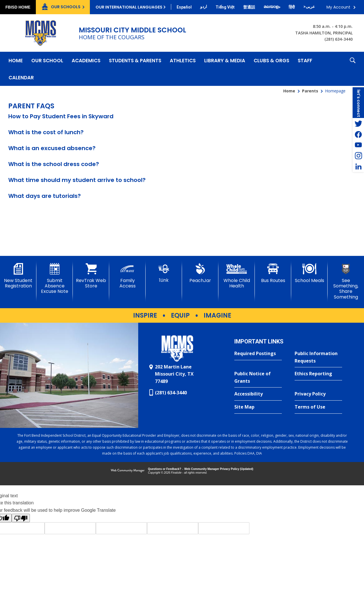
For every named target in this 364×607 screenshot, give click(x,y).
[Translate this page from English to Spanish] (184, 7)
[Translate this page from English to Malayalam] (272, 7)
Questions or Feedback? (165, 469)
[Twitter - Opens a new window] (358, 123)
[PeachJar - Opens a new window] (200, 273)
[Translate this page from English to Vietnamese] (225, 7)
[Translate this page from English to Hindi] (292, 7)
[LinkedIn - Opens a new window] (358, 167)
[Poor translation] (21, 518)
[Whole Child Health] (237, 276)
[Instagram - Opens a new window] (358, 156)
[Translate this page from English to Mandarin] (249, 7)
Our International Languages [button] (129, 7)
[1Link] (164, 273)
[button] (353, 69)
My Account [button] (338, 7)
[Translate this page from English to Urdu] (204, 7)
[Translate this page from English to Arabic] (309, 7)
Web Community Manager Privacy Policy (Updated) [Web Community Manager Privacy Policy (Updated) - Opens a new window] (219, 469)
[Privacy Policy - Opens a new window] (318, 394)
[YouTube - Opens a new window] (358, 145)
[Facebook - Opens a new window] (358, 134)
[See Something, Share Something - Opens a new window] (346, 281)
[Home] (16, 60)
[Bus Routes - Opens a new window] (273, 273)
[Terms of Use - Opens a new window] (318, 407)
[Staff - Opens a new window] (305, 60)
